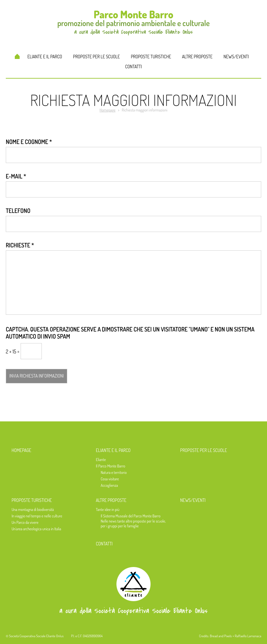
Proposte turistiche (151, 57)
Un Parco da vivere (25, 522)
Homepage (17, 56)
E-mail (16, 176)
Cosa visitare (110, 479)
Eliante (101, 460)
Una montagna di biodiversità (33, 509)
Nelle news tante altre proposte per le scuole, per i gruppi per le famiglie (133, 524)
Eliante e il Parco (45, 57)
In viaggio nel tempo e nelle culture (37, 516)
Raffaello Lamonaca (248, 636)
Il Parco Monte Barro (110, 466)
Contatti (133, 67)
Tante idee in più (108, 509)
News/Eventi (236, 57)
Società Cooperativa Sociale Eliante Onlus (36, 636)
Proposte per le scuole (97, 57)
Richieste (20, 245)
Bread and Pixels (221, 636)
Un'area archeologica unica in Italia (36, 529)
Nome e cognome (29, 142)
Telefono (18, 211)
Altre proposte (197, 57)
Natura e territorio (114, 472)
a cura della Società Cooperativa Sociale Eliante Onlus (133, 611)
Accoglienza (109, 485)
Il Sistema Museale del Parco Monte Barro (131, 516)
